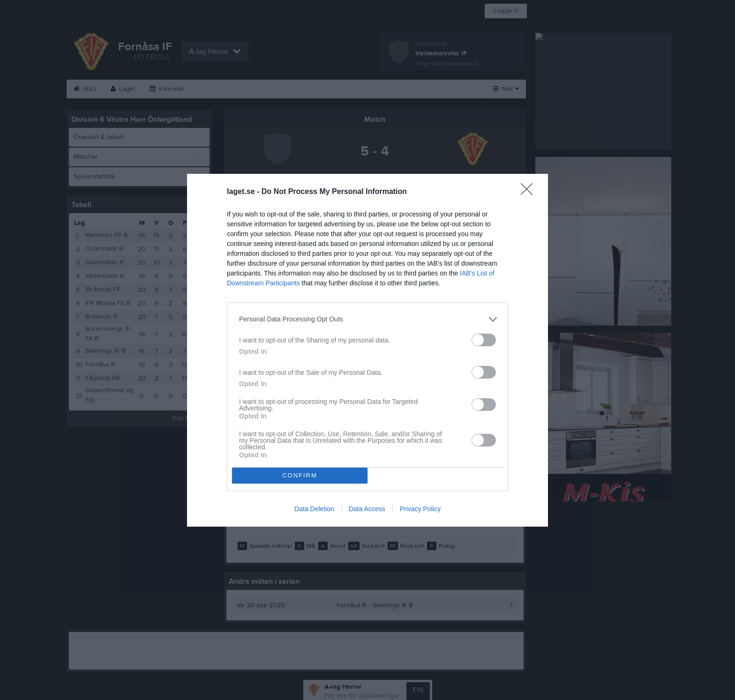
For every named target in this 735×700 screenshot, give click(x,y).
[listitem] (367, 319)
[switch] (484, 340)
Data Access (367, 509)
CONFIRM (300, 475)
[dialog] (367, 350)
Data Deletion (314, 509)
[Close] (530, 192)
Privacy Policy (420, 509)
